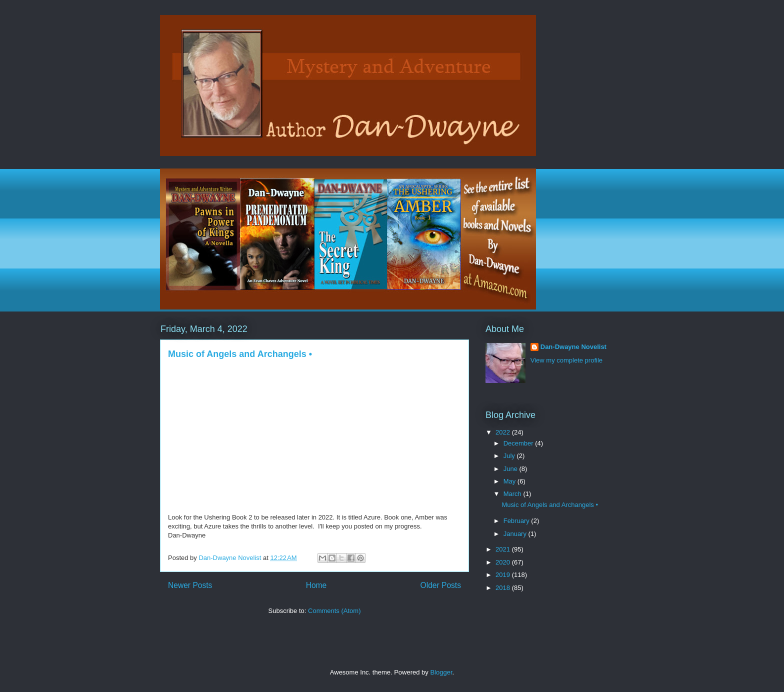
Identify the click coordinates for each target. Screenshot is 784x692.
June (511, 469)
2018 (504, 588)
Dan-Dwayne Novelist (573, 347)
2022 (504, 432)
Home (316, 585)
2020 (504, 562)
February (517, 521)
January (516, 534)
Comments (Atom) (334, 611)
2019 (504, 575)
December (519, 443)
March (513, 494)
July (510, 456)
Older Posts (441, 585)
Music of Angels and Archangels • (240, 354)
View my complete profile (566, 360)
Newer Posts (190, 585)
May (510, 481)
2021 (504, 549)
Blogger (441, 672)
